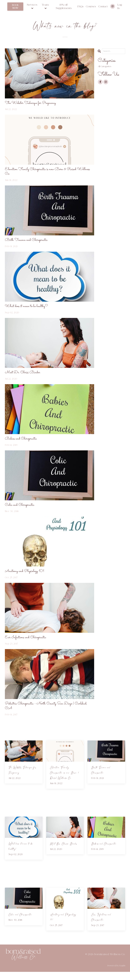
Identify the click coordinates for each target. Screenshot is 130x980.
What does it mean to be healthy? (30, 309)
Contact (103, 7)
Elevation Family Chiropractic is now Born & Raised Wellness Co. (46, 173)
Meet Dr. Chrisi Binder (25, 376)
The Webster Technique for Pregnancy (34, 103)
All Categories (105, 67)
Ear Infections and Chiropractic (28, 644)
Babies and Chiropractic (23, 443)
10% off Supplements (64, 7)
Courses (91, 7)
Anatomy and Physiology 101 (27, 577)
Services (32, 6)
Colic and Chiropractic (22, 510)
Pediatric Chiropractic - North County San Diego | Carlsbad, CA (45, 713)
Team (45, 6)
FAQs (80, 7)
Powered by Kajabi (116, 974)
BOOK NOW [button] (15, 7)
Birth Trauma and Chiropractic (29, 243)
